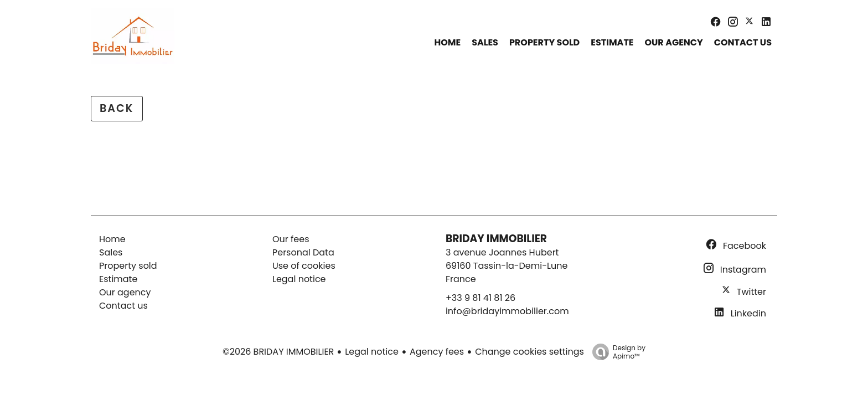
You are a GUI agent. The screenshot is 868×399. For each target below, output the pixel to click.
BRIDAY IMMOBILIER (496, 239)
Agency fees (437, 352)
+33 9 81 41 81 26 (480, 298)
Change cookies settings (529, 352)
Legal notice (372, 352)
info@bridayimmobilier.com (507, 311)
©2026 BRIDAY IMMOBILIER (278, 352)
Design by (616, 352)
